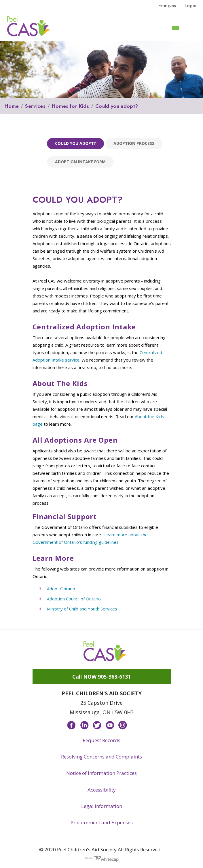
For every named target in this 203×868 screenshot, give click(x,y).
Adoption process (134, 143)
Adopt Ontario (61, 589)
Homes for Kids (70, 106)
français (167, 5)
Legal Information (102, 806)
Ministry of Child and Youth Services (82, 609)
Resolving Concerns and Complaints (102, 757)
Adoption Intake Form (80, 162)
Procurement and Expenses (102, 822)
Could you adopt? (117, 106)
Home (12, 106)
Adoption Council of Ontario (74, 599)
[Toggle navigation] (192, 28)
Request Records (102, 740)
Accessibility (102, 790)
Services (35, 106)
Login (190, 5)
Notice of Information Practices (102, 773)
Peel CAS (29, 26)
